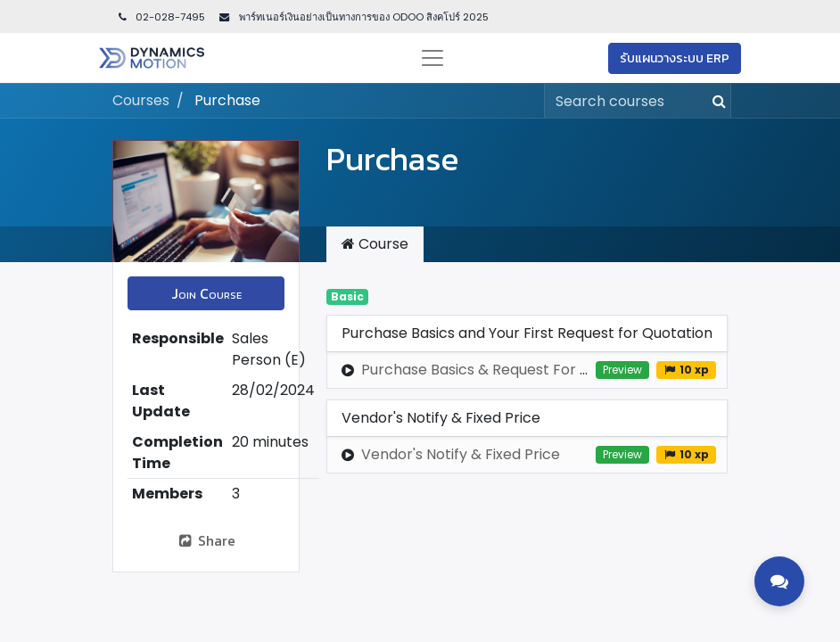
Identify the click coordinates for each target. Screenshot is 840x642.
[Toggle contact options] (779, 581)
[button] (206, 293)
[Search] (716, 101)
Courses (141, 100)
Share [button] (206, 540)
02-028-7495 (161, 17)
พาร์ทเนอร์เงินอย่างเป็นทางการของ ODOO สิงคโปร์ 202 (359, 17)
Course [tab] (375, 244)
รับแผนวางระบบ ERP (675, 58)
